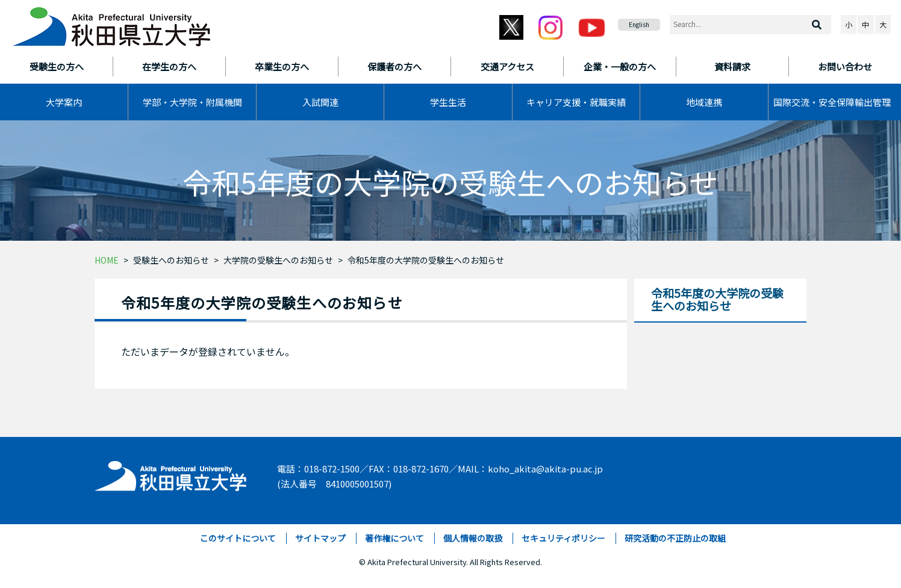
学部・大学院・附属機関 (192, 102)
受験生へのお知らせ (171, 260)
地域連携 (704, 102)
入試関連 (320, 102)
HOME (107, 260)
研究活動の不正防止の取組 (675, 538)
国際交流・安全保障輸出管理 (832, 102)
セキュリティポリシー (563, 538)
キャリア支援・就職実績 (576, 102)
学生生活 (448, 102)
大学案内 (64, 102)
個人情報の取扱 (473, 538)
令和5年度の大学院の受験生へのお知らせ (426, 260)
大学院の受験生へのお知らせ (278, 260)
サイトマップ (320, 538)
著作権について (394, 538)
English (639, 24)
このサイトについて (238, 538)
